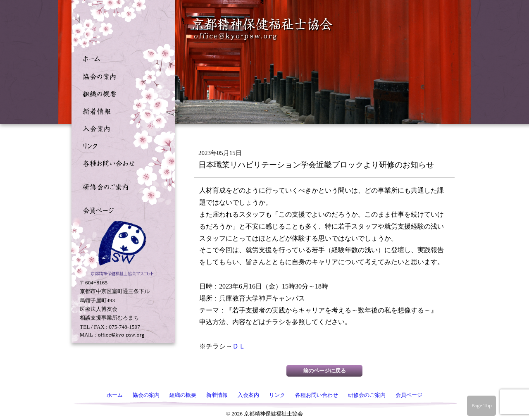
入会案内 (121, 128)
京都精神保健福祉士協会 (263, 29)
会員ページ (121, 210)
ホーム (121, 58)
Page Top (481, 405)
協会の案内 (121, 76)
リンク (121, 145)
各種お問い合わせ (121, 162)
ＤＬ (239, 346)
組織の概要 (121, 93)
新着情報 (121, 110)
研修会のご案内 (121, 186)
